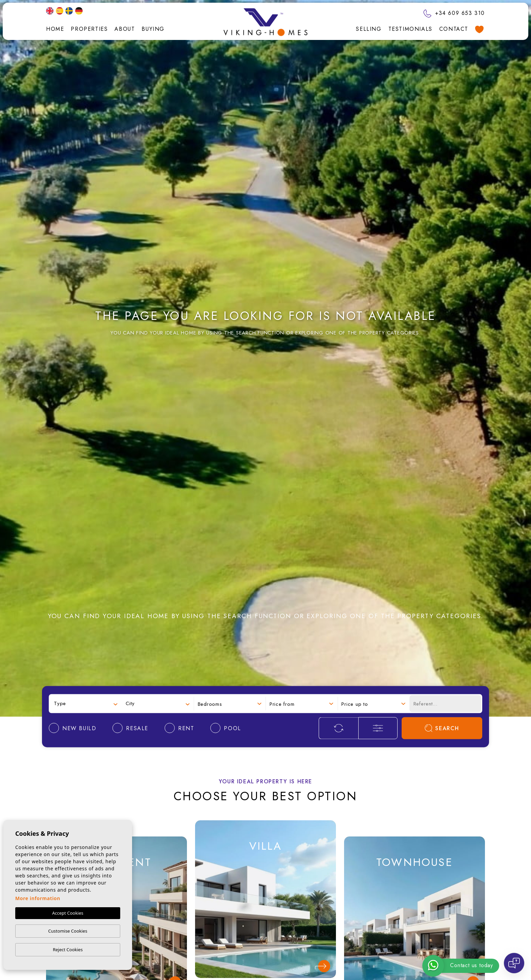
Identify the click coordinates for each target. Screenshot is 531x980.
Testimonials (410, 29)
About (125, 29)
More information (38, 898)
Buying (153, 29)
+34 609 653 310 (454, 13)
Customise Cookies (68, 931)
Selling (369, 29)
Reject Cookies (68, 950)
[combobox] (86, 704)
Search (442, 728)
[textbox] (86, 704)
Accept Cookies (68, 913)
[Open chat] (514, 963)
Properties (89, 29)
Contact (454, 29)
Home (55, 29)
